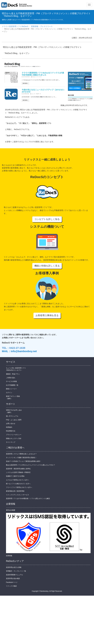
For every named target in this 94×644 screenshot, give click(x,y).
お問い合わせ (11, 424)
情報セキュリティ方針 (14, 439)
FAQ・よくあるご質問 (14, 420)
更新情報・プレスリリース (42, 26)
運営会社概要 (11, 510)
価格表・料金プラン (13, 374)
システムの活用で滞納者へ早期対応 (18, 472)
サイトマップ (11, 442)
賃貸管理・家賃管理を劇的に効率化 (18, 469)
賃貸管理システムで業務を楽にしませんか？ (21, 454)
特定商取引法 (11, 431)
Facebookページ (12, 582)
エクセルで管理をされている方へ (18, 480)
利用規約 (9, 427)
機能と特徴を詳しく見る (47, 266)
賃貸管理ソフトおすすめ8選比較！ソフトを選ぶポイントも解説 (28, 499)
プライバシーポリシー (14, 435)
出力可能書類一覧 (12, 385)
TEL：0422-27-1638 (14, 348)
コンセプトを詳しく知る (47, 219)
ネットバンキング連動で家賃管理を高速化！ (21, 458)
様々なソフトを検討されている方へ (18, 484)
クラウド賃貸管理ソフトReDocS (15, 26)
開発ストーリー (11, 389)
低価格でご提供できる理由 (15, 476)
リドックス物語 (11, 586)
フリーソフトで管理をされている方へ (19, 487)
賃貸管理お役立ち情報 (14, 567)
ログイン (9, 393)
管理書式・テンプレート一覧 (16, 571)
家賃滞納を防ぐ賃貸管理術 (15, 491)
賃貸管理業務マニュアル (14, 575)
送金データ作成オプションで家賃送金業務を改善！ (24, 461)
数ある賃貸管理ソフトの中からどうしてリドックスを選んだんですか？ (31, 465)
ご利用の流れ (11, 378)
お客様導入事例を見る (47, 315)
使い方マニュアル (12, 416)
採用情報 (9, 556)
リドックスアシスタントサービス (18, 495)
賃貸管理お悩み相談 (13, 578)
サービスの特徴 (11, 381)
